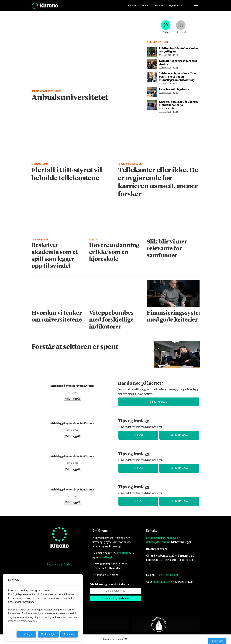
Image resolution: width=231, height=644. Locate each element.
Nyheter (132, 7)
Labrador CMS (163, 582)
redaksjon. (124, 553)
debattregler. (107, 557)
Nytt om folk (176, 7)
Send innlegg (159, 402)
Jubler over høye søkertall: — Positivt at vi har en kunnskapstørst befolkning (178, 77)
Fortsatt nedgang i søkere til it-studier (178, 62)
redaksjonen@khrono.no (162, 538)
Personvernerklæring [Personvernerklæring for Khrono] (59, 564)
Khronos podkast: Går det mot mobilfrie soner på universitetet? (178, 105)
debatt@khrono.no (158, 542)
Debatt (146, 7)
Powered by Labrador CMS (116, 639)
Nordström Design (167, 575)
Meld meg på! (72, 399)
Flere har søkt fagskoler (174, 89)
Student (159, 7)
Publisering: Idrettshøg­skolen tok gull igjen (178, 50)
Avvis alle (69, 634)
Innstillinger (217, 641)
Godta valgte (48, 634)
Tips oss (138, 435)
